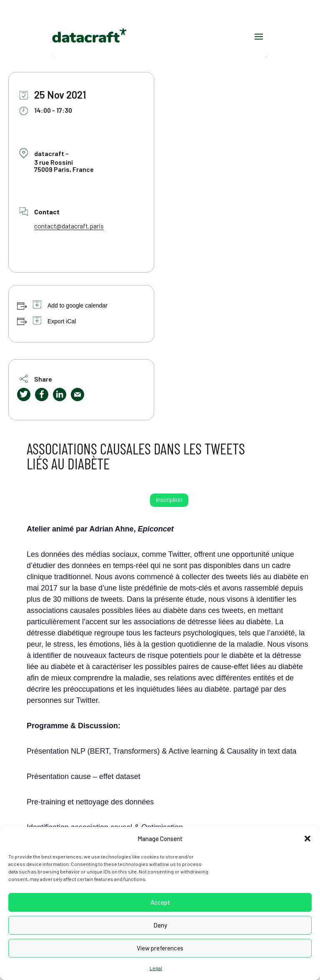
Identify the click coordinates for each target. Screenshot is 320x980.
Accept (160, 902)
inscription (169, 500)
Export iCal (62, 321)
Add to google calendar (77, 305)
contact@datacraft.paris (69, 226)
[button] (307, 839)
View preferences (160, 948)
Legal (156, 968)
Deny (160, 925)
